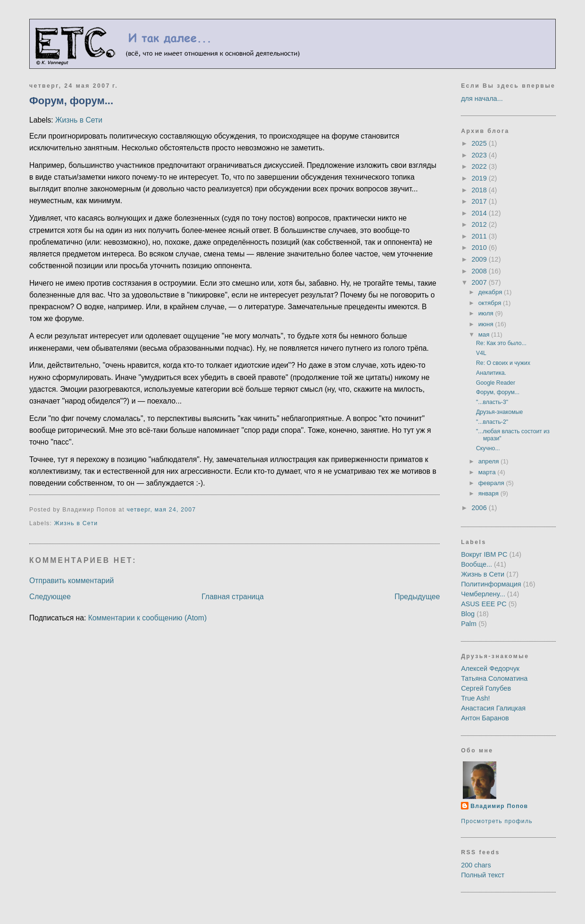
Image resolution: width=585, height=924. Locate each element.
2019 (480, 178)
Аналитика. (491, 373)
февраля (492, 483)
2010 (480, 247)
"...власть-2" (492, 422)
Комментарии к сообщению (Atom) (147, 618)
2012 (480, 224)
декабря (491, 292)
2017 (480, 201)
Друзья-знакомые (499, 412)
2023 (480, 155)
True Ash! (475, 698)
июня (487, 324)
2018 (480, 190)
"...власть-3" (492, 402)
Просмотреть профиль (497, 821)
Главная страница (233, 597)
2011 (480, 236)
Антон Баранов (485, 718)
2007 (480, 282)
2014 (480, 213)
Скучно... (488, 448)
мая (485, 334)
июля (487, 313)
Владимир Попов (499, 806)
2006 (480, 508)
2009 (480, 259)
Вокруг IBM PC (484, 554)
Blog (468, 614)
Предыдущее (417, 597)
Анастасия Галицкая (493, 708)
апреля (490, 461)
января (489, 493)
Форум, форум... (71, 101)
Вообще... (476, 564)
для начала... (482, 99)
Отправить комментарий (71, 581)
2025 (480, 143)
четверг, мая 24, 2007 (161, 510)
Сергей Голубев (486, 688)
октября (491, 303)
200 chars (476, 865)
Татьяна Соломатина (494, 678)
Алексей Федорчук (490, 668)
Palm (469, 624)
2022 (480, 166)
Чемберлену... (483, 594)
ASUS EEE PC (484, 604)
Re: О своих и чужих (503, 363)
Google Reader (496, 383)
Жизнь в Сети (79, 120)
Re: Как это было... (501, 343)
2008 (480, 271)
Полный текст (483, 875)
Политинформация (491, 584)
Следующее (50, 597)
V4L (481, 353)
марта (488, 472)
